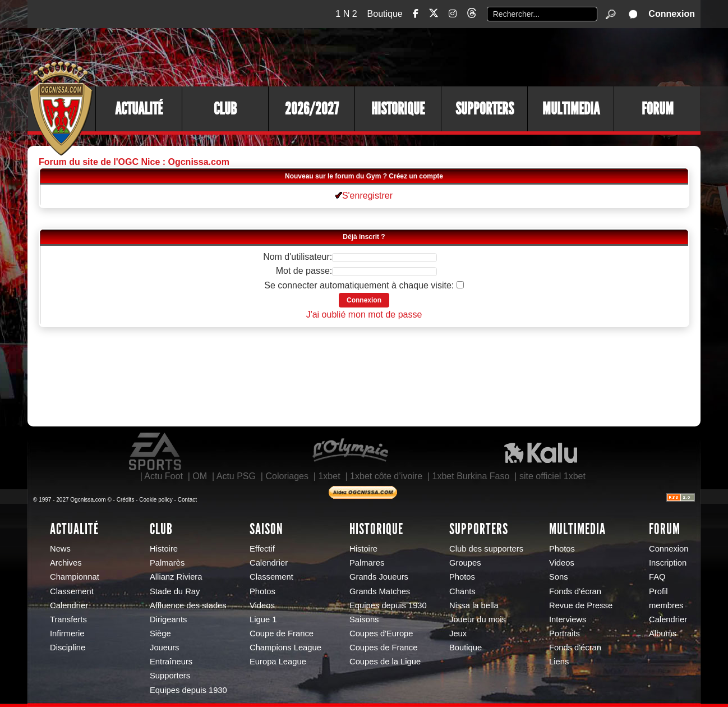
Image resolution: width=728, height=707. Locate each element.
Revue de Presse (581, 605)
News (60, 549)
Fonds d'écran (575, 591)
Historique (398, 109)
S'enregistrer (364, 196)
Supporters (485, 109)
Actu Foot (163, 476)
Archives (66, 563)
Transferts (68, 619)
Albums (663, 633)
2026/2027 (312, 109)
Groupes (465, 563)
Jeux (458, 633)
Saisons (364, 619)
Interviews (568, 619)
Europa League (278, 662)
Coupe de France (282, 633)
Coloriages (287, 476)
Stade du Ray (175, 591)
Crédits (126, 500)
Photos (262, 591)
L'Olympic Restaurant (350, 452)
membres (666, 605)
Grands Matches (380, 591)
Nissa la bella (474, 605)
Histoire (164, 549)
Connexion (672, 14)
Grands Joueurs (379, 577)
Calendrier (69, 605)
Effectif (262, 549)
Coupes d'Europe (381, 633)
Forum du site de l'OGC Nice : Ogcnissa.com (134, 162)
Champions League (285, 648)
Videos (262, 605)
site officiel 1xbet (552, 476)
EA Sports (156, 452)
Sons (559, 577)
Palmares (367, 563)
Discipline (68, 648)
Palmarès (167, 563)
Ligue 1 (263, 619)
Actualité (139, 109)
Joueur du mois (478, 619)
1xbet (329, 476)
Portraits (565, 633)
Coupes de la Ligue (385, 662)
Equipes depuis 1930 (188, 690)
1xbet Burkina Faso (471, 476)
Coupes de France (383, 648)
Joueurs (164, 648)
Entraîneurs (171, 662)
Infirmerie (67, 633)
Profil (658, 591)
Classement (72, 591)
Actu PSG (236, 476)
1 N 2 (346, 14)
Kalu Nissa (541, 452)
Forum (658, 109)
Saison (266, 529)
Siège (160, 633)
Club (225, 109)
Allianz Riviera (176, 577)
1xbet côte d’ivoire (386, 476)
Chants (462, 591)
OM (200, 476)
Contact (187, 500)
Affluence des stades (188, 605)
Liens (559, 662)
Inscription (668, 563)
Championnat (75, 577)
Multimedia (571, 109)
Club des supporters (486, 549)
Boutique (385, 14)
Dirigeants (168, 619)
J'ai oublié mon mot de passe (364, 315)
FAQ (657, 577)
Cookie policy (156, 500)
